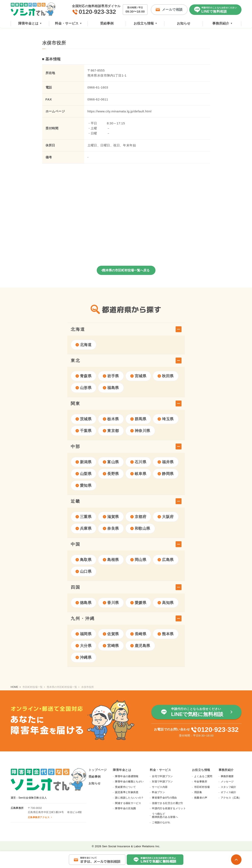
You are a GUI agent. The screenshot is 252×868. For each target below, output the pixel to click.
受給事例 (95, 777)
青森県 (84, 376)
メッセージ (227, 782)
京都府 (138, 517)
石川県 (138, 462)
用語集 (198, 792)
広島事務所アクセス (39, 817)
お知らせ (95, 783)
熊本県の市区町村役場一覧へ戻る (126, 270)
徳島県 (84, 603)
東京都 (111, 431)
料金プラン (158, 792)
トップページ (98, 770)
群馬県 (138, 419)
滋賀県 (111, 517)
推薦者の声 (201, 798)
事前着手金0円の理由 (164, 798)
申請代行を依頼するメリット (169, 808)
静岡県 (166, 474)
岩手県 (111, 376)
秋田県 (166, 376)
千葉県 (84, 431)
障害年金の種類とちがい (129, 782)
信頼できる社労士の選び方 (167, 803)
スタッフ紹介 (228, 787)
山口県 (84, 571)
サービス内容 (160, 787)
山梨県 (84, 474)
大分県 (84, 646)
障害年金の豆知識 (125, 808)
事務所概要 (227, 776)
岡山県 (138, 560)
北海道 (84, 345)
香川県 (111, 603)
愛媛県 (138, 603)
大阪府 (166, 517)
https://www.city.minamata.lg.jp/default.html (119, 111)
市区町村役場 (202, 787)
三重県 (84, 517)
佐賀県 (111, 634)
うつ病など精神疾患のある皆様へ (165, 816)
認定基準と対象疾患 (127, 792)
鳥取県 (84, 560)
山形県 (84, 388)
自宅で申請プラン (162, 776)
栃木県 (111, 419)
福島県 (111, 388)
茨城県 (84, 419)
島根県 (111, 560)
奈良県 (111, 528)
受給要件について (125, 787)
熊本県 (166, 634)
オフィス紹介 (228, 792)
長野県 (111, 474)
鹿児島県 (140, 646)
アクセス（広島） (231, 798)
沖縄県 (84, 657)
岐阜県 (138, 474)
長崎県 (138, 634)
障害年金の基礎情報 (127, 776)
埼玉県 (166, 419)
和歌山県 (140, 528)
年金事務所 (201, 782)
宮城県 (138, 376)
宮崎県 (111, 646)
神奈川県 (140, 431)
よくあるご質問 (203, 776)
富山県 (111, 462)
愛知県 (84, 485)
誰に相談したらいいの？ (129, 798)
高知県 (166, 603)
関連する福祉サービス (128, 803)
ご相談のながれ (161, 822)
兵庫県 (84, 528)
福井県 (166, 462)
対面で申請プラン (162, 782)
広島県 (166, 560)
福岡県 (84, 634)
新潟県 (84, 462)
